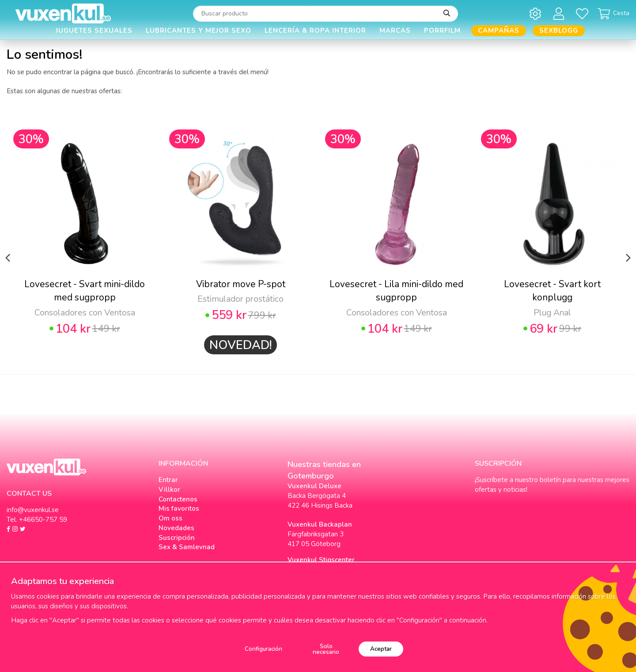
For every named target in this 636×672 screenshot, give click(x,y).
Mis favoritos (179, 509)
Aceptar (381, 649)
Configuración (263, 649)
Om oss (170, 518)
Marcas (395, 30)
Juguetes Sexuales (94, 30)
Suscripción (177, 538)
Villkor (169, 490)
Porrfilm (442, 30)
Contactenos (178, 499)
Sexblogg (559, 30)
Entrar (168, 480)
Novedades (176, 528)
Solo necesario (326, 649)
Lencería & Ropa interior (315, 30)
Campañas (499, 30)
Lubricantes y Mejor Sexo (199, 30)
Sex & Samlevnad (187, 547)
